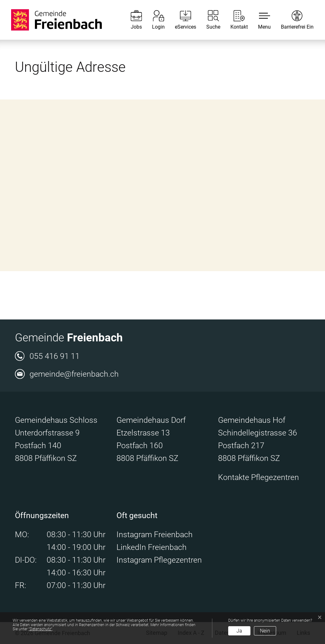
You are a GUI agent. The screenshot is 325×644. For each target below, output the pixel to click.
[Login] (154, 20)
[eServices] (181, 20)
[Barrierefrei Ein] (292, 20)
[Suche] (209, 20)
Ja (239, 631)
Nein (265, 631)
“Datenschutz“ (40, 629)
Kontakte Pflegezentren (259, 477)
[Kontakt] (234, 20)
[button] (260, 20)
